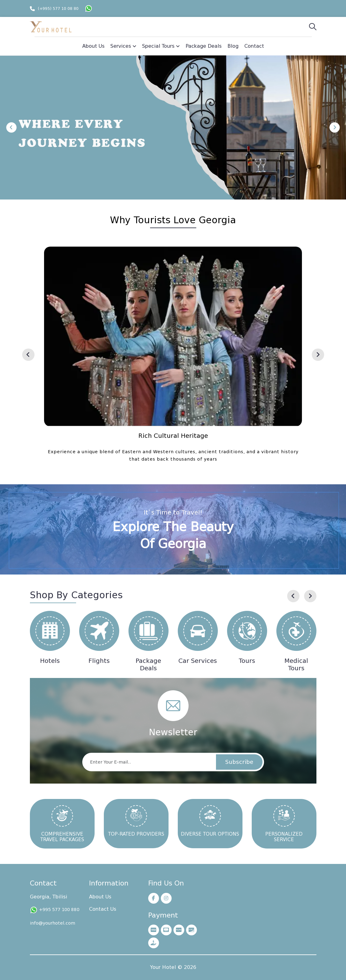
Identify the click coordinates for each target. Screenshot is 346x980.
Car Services (198, 661)
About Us (100, 897)
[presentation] (28, 355)
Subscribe (239, 762)
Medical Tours (296, 664)
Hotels (50, 661)
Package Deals (148, 664)
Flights (99, 661)
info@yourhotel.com (53, 923)
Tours (247, 661)
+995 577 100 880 (59, 909)
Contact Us (103, 909)
